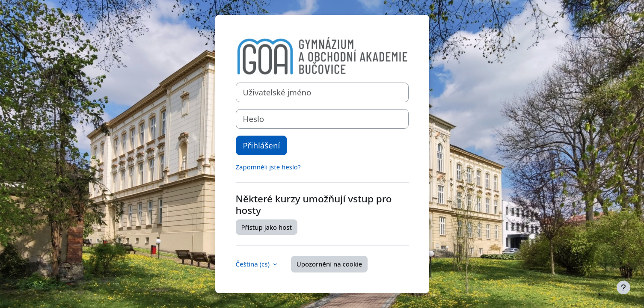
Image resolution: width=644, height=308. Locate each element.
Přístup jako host (267, 227)
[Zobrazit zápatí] (623, 287)
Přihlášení (262, 145)
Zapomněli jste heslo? (268, 167)
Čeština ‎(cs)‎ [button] (254, 264)
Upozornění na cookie (329, 264)
